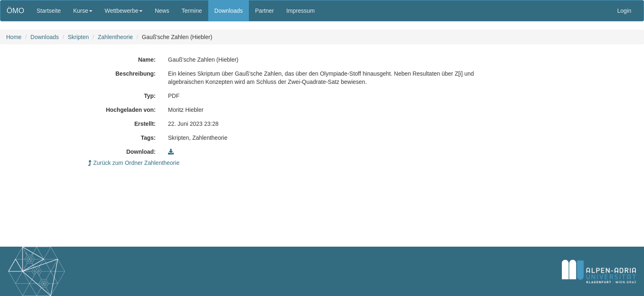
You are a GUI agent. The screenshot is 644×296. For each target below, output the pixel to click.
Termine (192, 11)
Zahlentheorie (115, 37)
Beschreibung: (136, 74)
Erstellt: (145, 124)
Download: (141, 152)
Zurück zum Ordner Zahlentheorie (134, 163)
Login (624, 11)
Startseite (49, 11)
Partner (264, 11)
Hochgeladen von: (131, 110)
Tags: (148, 138)
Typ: (150, 96)
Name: (147, 60)
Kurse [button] (83, 11)
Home (14, 37)
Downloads (229, 11)
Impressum (300, 11)
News (162, 11)
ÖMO (15, 11)
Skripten (78, 37)
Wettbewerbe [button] (124, 11)
